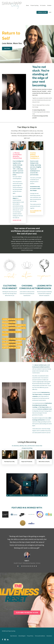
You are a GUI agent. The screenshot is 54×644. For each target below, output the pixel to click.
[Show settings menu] (44, 495)
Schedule (49, 5)
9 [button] (34, 566)
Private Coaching (34, 5)
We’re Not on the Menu (45, 462)
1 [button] (18, 566)
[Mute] (41, 495)
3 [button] (22, 566)
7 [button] (30, 566)
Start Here (7, 48)
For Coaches (43, 5)
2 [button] (20, 566)
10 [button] (36, 566)
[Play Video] (8, 495)
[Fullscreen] (46, 495)
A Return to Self (42, 12)
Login (50, 12)
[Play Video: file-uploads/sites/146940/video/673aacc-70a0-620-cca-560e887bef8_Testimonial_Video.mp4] (27, 484)
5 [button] (26, 566)
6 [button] (28, 566)
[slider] (26, 495)
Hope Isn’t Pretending (27, 462)
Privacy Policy (30, 636)
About (28, 5)
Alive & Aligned (22, 636)
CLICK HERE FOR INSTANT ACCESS (27, 613)
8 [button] (32, 566)
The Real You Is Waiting (10, 462)
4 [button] (24, 566)
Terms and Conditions (40, 636)
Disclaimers (49, 636)
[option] (27, 548)
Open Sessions (14, 636)
